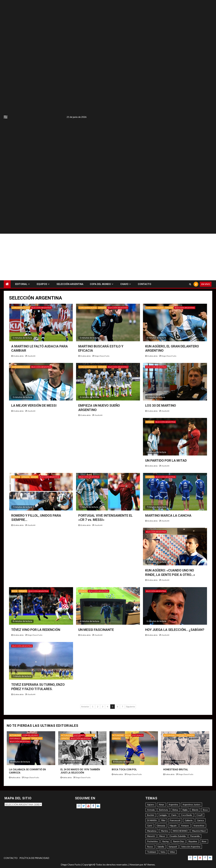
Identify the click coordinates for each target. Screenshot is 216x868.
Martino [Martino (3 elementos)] (165, 831)
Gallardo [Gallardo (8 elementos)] (189, 820)
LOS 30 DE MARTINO (161, 406)
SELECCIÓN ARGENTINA (70, 284)
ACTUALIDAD (15, 735)
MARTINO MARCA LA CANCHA (168, 516)
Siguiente (130, 707)
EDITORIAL (21, 284)
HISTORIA (102, 367)
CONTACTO (145, 284)
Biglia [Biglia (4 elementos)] (185, 810)
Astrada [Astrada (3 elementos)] (151, 810)
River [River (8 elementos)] (204, 841)
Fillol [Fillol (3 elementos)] (163, 820)
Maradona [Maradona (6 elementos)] (152, 831)
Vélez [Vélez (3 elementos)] (172, 852)
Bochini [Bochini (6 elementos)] (151, 815)
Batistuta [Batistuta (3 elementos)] (164, 810)
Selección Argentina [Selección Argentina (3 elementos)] (191, 847)
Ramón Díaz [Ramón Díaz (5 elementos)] (178, 841)
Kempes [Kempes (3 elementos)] (185, 826)
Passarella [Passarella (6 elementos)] (195, 836)
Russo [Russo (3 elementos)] (150, 847)
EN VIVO (206, 284)
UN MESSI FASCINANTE (96, 630)
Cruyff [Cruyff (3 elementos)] (199, 815)
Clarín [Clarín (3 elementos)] (174, 815)
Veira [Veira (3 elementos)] (163, 852)
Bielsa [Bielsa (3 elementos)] (175, 810)
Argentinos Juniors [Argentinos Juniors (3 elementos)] (191, 805)
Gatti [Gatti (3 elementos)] (150, 826)
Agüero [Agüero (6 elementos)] (151, 805)
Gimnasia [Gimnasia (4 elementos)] (161, 826)
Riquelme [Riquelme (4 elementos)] (193, 841)
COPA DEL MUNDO (100, 284)
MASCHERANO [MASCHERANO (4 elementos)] (180, 831)
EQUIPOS (42, 284)
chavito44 (31, 356)
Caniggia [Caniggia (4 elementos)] (163, 815)
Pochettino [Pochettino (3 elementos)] (152, 841)
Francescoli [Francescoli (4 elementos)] (175, 820)
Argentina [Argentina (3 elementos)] (173, 805)
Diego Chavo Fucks (102, 356)
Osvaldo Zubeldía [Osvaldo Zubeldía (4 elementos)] (178, 836)
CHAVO (124, 284)
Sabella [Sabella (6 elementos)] (161, 847)
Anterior (85, 707)
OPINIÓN (102, 308)
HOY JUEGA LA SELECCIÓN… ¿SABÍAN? (175, 630)
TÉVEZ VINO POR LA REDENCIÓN (36, 630)
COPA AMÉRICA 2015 (21, 308)
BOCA (15, 591)
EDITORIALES (15, 738)
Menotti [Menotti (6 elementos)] (151, 836)
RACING (34, 477)
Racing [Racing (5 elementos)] (165, 841)
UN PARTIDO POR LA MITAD (166, 461)
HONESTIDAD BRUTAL (176, 769)
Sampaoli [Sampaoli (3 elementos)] (173, 847)
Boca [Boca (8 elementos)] (205, 810)
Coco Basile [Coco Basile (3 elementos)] (187, 815)
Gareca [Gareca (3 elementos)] (200, 820)
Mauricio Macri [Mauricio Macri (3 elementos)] (199, 831)
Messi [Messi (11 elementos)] (162, 836)
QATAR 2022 (37, 738)
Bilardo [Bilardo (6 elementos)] (195, 810)
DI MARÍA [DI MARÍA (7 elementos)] (152, 820)
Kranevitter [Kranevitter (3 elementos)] (199, 826)
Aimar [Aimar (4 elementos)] (161, 805)
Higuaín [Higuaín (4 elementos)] (173, 826)
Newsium (134, 864)
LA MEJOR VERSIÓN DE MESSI (34, 406)
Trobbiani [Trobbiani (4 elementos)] (152, 852)
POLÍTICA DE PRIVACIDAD (34, 858)
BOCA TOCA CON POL (124, 769)
